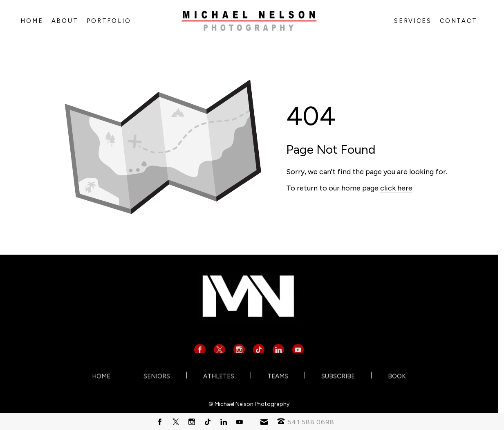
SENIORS (157, 377)
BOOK (397, 377)
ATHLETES (219, 377)
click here (396, 188)
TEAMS (278, 377)
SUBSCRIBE (338, 377)
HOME (101, 377)
